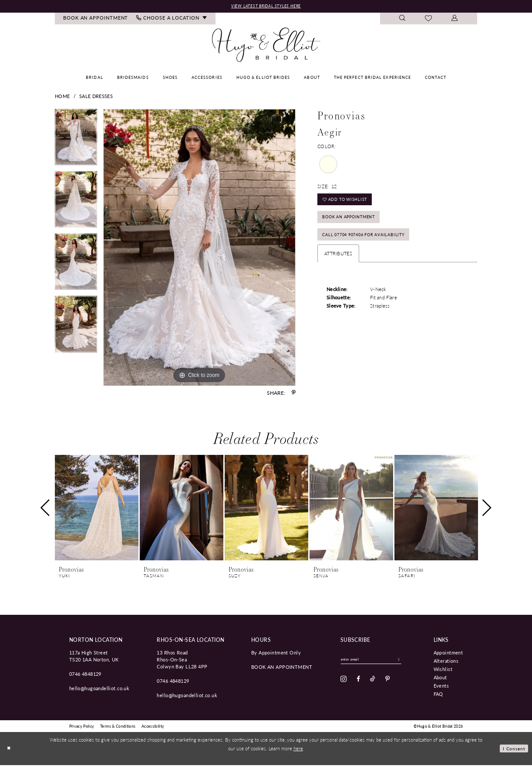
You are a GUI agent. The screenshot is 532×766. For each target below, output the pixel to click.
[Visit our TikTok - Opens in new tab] (373, 681)
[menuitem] (96, 19)
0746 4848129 (85, 674)
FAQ (438, 695)
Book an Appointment (355, 223)
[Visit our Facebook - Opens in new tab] (358, 681)
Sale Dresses (96, 97)
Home (62, 97)
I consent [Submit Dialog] (513, 749)
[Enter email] (376, 661)
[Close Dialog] (10, 749)
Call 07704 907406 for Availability (372, 243)
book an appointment (282, 668)
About (440, 678)
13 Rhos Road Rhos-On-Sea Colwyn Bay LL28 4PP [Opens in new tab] (182, 660)
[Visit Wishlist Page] (429, 20)
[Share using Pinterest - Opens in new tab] (294, 393)
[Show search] (402, 19)
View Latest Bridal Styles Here (266, 6)
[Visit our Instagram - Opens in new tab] (343, 681)
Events (441, 686)
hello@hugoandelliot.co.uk (99, 689)
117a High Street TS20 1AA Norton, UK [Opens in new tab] (94, 657)
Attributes (338, 263)
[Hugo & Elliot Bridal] (266, 46)
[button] (455, 19)
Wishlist (443, 670)
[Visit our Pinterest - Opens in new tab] (387, 681)
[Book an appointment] (96, 19)
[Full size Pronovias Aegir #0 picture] (199, 248)
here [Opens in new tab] (298, 749)
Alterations (446, 661)
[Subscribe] (409, 661)
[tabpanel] (76, 141)
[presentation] (97, 509)
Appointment (448, 653)
